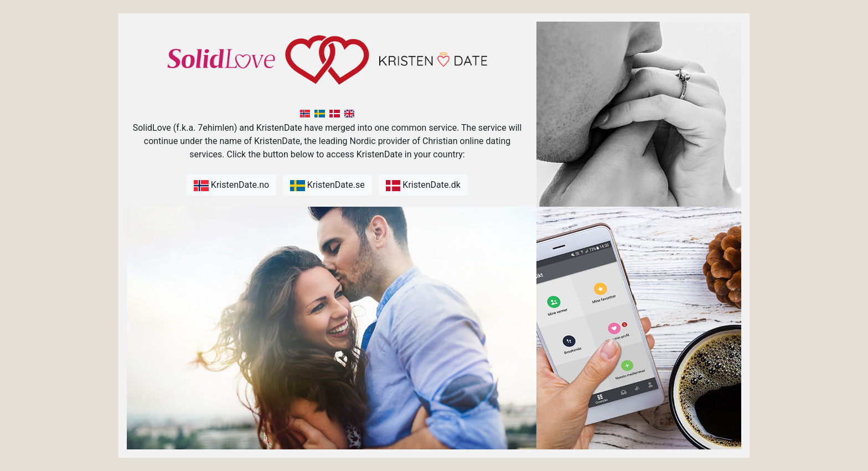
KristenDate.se (327, 185)
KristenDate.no (231, 185)
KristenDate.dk (423, 185)
